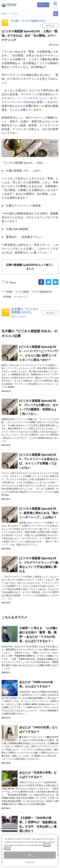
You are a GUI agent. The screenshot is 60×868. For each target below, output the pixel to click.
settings (30, 862)
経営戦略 (7, 297)
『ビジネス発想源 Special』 (33, 98)
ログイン (43, 5)
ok (30, 855)
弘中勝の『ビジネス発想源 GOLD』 (29, 21)
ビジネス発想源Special (42, 292)
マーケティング (21, 297)
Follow (51, 26)
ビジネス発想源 (22, 292)
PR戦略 (9, 292)
